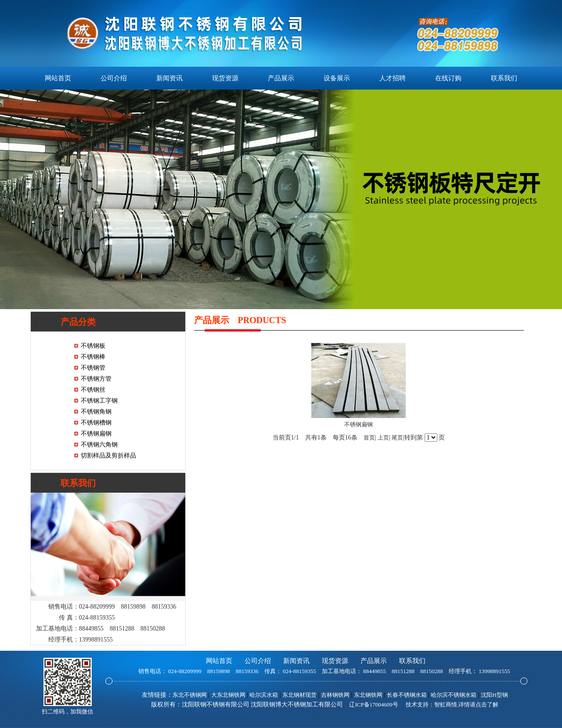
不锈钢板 (93, 346)
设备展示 (337, 78)
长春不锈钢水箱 (407, 695)
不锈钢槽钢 (96, 423)
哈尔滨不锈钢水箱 (454, 695)
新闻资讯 (169, 78)
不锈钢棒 (93, 357)
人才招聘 (393, 78)
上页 (383, 438)
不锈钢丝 (93, 390)
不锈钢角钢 (96, 412)
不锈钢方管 (96, 379)
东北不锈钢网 (190, 695)
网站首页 (58, 78)
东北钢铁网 (368, 695)
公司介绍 (114, 78)
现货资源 (225, 78)
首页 (369, 438)
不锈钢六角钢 (99, 445)
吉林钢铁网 (335, 695)
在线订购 (448, 78)
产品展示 (281, 78)
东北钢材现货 (299, 695)
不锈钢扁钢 (96, 434)
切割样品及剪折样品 (108, 456)
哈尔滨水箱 (264, 695)
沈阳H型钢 (494, 695)
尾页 (397, 438)
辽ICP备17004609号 (373, 705)
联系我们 (504, 78)
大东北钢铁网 (228, 695)
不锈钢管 (93, 368)
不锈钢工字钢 (99, 401)
